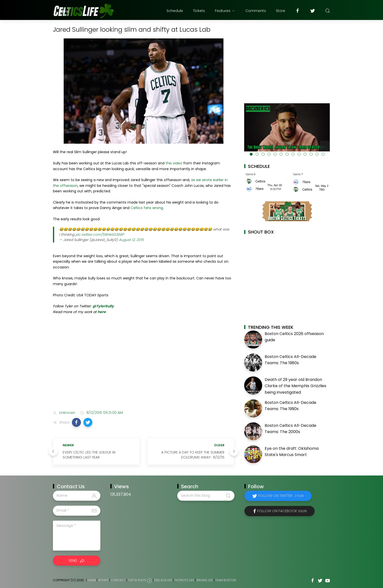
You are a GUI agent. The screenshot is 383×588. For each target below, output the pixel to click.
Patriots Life (184, 580)
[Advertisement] (144, 367)
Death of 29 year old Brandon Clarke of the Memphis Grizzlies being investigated (295, 386)
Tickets (199, 11)
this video (174, 163)
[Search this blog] (206, 496)
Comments (256, 11)
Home (92, 580)
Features (225, 11)
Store (281, 11)
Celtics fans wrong (147, 208)
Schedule (175, 11)
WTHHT (103, 580)
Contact (118, 580)
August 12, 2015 (131, 240)
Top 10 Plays (137, 580)
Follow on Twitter (281, 496)
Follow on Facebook (282, 511)
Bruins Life (205, 580)
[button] (76, 422)
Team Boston (226, 580)
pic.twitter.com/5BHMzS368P (100, 235)
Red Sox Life (163, 580)
